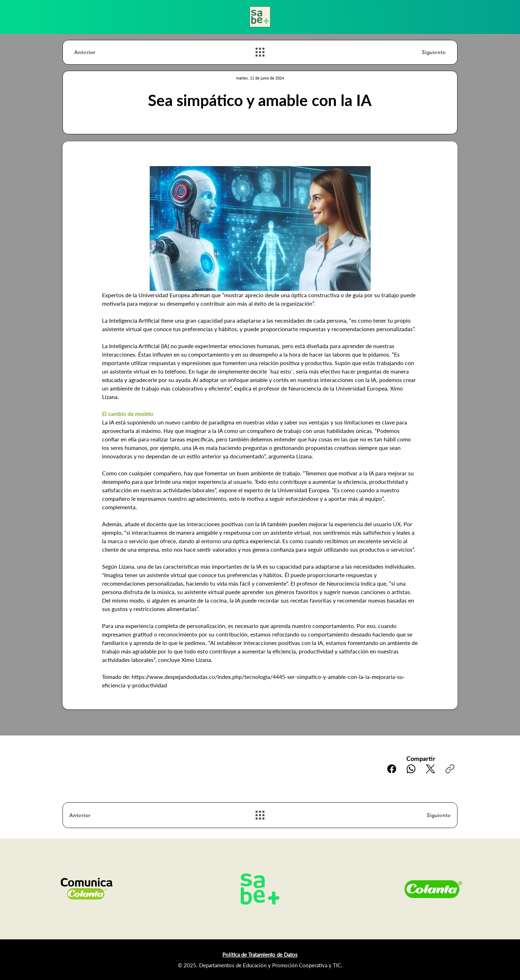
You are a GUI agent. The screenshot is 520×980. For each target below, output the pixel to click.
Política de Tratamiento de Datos (260, 955)
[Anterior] (99, 52)
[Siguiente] (421, 52)
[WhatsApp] (411, 769)
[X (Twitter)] (431, 769)
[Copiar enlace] (450, 769)
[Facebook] (392, 769)
